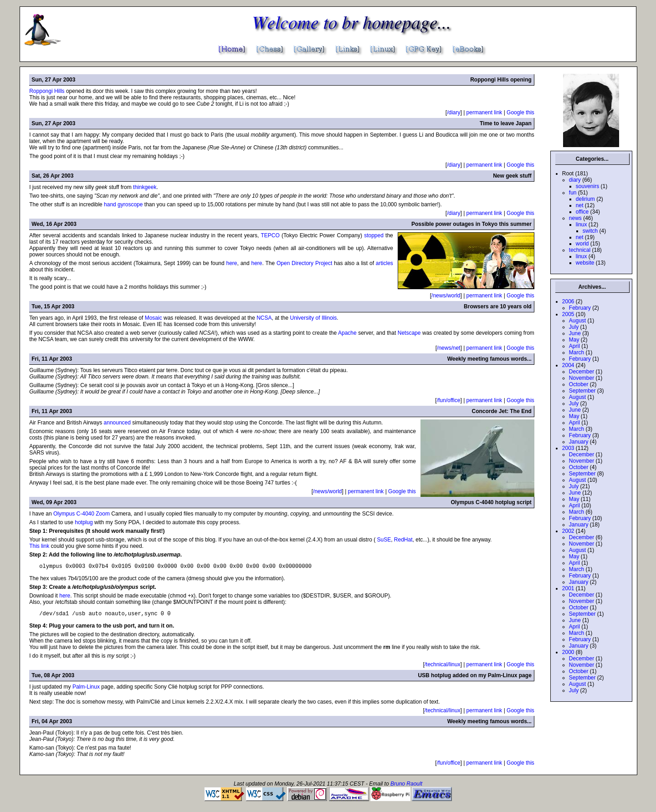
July (574, 327)
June (575, 333)
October (579, 384)
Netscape (409, 333)
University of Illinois (314, 318)
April (574, 346)
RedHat (403, 540)
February (580, 308)
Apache (347, 333)
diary (575, 180)
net (580, 205)
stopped (374, 235)
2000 (568, 652)
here (232, 263)
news (575, 218)
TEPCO (270, 235)
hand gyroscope (123, 204)
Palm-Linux (86, 689)
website (585, 263)
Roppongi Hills (47, 91)
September (582, 391)
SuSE (384, 540)
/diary (454, 112)
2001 (568, 588)
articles (384, 263)
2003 (568, 448)
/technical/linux (443, 667)
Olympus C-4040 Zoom (82, 514)
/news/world (446, 296)
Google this (520, 112)
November (582, 378)
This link (39, 546)
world (582, 244)
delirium (585, 199)
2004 (568, 365)
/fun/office (449, 400)
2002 (568, 531)
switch (590, 231)
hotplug (84, 522)
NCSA (264, 318)
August (577, 321)
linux (582, 225)
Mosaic (154, 318)
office (582, 212)
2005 (568, 314)
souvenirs (587, 186)
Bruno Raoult (406, 786)
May (574, 340)
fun (573, 193)
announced (117, 423)
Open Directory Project (304, 263)
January (579, 442)
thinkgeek (145, 187)
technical (580, 250)
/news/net (448, 348)
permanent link (484, 112)
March (577, 352)
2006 (568, 301)
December (582, 372)
